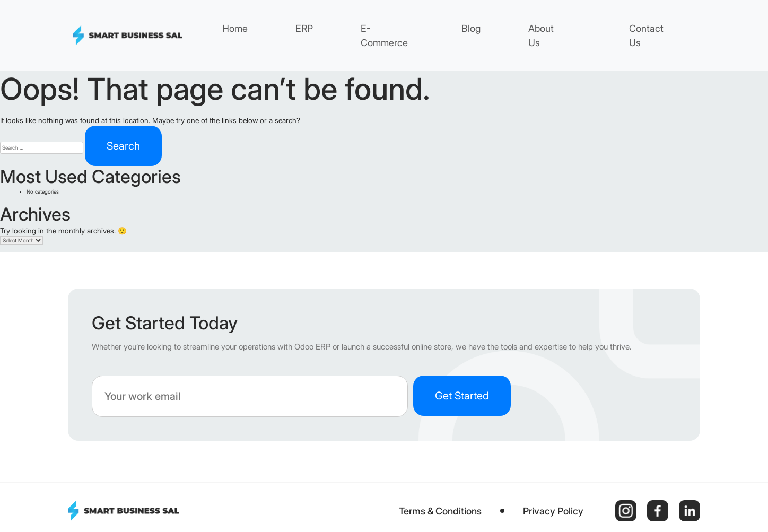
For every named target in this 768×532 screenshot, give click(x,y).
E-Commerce (384, 36)
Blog (471, 28)
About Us (541, 36)
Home (235, 28)
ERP (304, 28)
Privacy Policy (553, 511)
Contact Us (646, 36)
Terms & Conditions (440, 511)
